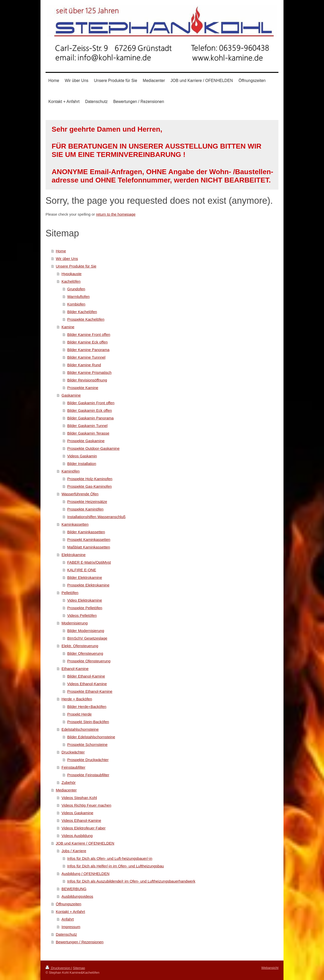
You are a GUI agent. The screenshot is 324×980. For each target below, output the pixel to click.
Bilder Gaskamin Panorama (90, 418)
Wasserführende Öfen (80, 494)
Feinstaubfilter (73, 767)
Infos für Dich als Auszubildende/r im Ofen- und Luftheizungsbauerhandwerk (131, 881)
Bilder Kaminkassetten (86, 532)
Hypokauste (72, 274)
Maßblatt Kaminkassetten (89, 547)
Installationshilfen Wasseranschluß (96, 517)
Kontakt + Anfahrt (71, 912)
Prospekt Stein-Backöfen (88, 722)
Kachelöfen (71, 281)
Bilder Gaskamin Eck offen (90, 410)
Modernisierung (75, 623)
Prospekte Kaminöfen (85, 509)
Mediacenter (66, 790)
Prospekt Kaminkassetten (89, 539)
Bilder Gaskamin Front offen (91, 403)
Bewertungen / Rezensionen (80, 942)
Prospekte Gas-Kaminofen (90, 486)
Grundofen (76, 289)
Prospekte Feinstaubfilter (88, 775)
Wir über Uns (67, 259)
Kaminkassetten (75, 524)
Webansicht (270, 968)
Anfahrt (68, 919)
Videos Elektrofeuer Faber (84, 828)
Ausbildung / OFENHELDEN (85, 874)
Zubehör (69, 782)
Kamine (68, 327)
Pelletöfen (70, 593)
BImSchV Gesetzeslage (87, 638)
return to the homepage (116, 214)
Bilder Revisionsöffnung (87, 380)
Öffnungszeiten (69, 904)
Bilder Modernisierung (86, 631)
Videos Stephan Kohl (79, 798)
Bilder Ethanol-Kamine (86, 676)
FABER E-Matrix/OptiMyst (89, 562)
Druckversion (58, 968)
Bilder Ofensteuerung (85, 653)
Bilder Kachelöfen (82, 312)
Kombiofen (76, 304)
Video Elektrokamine (85, 600)
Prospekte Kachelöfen (86, 319)
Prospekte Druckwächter (88, 760)
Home (61, 251)
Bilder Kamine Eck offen (88, 342)
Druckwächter (73, 752)
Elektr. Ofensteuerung (80, 646)
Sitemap (79, 968)
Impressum (71, 927)
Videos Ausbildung (77, 836)
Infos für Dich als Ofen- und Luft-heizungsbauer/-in (110, 858)
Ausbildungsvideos (77, 896)
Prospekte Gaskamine (86, 441)
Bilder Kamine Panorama (88, 350)
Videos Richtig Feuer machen (86, 805)
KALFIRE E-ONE (82, 570)
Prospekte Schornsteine (87, 744)
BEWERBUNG (74, 889)
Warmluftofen (79, 297)
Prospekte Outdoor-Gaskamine (94, 448)
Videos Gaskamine (77, 813)
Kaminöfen (71, 471)
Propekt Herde (80, 714)
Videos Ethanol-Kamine (87, 684)
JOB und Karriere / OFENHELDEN (85, 843)
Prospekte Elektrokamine (88, 585)
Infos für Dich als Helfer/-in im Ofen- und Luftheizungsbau (116, 866)
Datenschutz (66, 934)
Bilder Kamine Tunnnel (86, 357)
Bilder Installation (82, 464)
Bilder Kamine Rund (84, 365)
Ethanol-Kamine (75, 669)
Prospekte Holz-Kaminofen (90, 479)
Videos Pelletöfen (82, 615)
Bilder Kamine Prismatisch (89, 372)
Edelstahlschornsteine (80, 729)
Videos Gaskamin (82, 456)
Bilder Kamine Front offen (89, 334)
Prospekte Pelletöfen (85, 608)
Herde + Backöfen (77, 699)
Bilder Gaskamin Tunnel (87, 426)
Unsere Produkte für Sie (76, 266)
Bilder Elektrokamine (85, 577)
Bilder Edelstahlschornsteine (91, 737)
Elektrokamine (74, 555)
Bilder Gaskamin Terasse (88, 433)
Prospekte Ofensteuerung (89, 661)
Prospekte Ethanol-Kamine (90, 691)
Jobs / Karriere (74, 851)
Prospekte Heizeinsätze (87, 502)
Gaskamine (71, 395)
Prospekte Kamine (83, 388)
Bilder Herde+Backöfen (87, 707)
